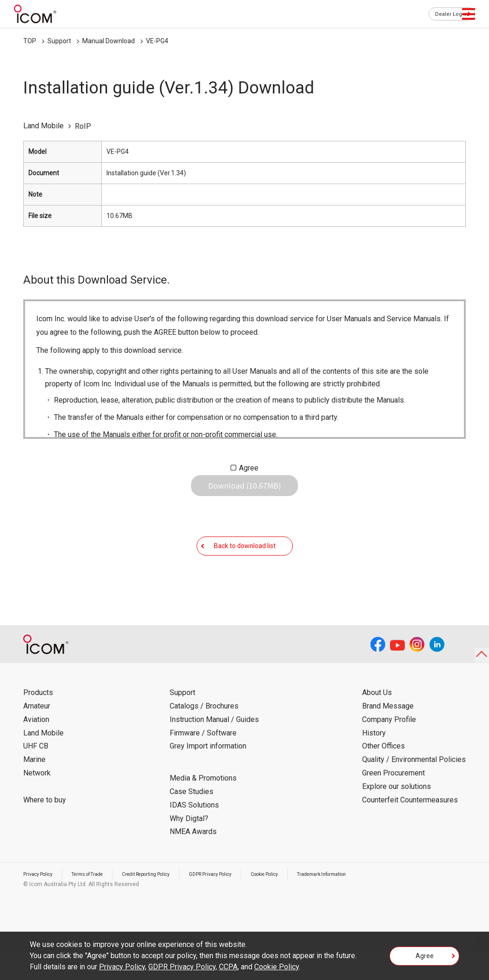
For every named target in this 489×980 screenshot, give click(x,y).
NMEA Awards (193, 860)
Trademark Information (366, 902)
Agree (249, 468)
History (374, 761)
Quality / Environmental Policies (414, 788)
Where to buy (45, 828)
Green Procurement (393, 801)
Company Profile (389, 748)
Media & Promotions (203, 806)
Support (59, 41)
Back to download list (245, 567)
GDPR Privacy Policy (238, 902)
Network (37, 801)
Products (38, 721)
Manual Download (109, 41)
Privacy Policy (41, 902)
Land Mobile (43, 761)
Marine (34, 788)
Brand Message (388, 734)
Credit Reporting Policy (165, 902)
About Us (377, 721)
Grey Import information (208, 774)
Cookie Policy (300, 902)
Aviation (36, 748)
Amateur (37, 734)
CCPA (228, 967)
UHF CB (36, 774)
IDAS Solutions (194, 833)
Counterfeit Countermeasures (410, 828)
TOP (30, 41)
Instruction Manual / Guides (214, 748)
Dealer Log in (447, 14)
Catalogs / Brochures (204, 734)
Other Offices (383, 774)
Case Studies (192, 820)
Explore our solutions (396, 815)
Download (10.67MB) (244, 493)
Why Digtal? (189, 846)
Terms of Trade (97, 902)
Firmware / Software (203, 761)
